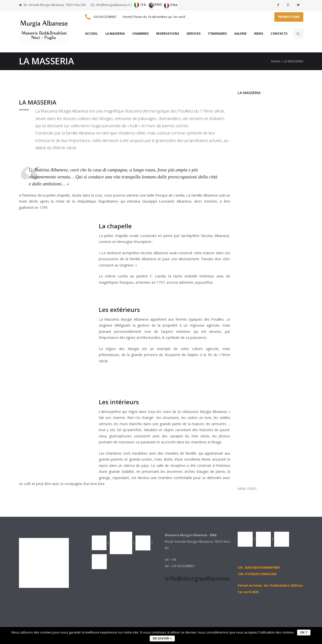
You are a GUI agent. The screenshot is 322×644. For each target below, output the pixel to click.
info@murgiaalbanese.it (113, 5)
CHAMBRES (140, 34)
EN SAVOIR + (162, 639)
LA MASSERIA (115, 34)
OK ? (304, 633)
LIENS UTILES (247, 489)
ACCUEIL (91, 34)
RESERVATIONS (168, 34)
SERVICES (194, 34)
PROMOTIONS (289, 17)
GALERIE (240, 34)
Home (276, 61)
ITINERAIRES (217, 34)
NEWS (259, 34)
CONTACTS (279, 34)
